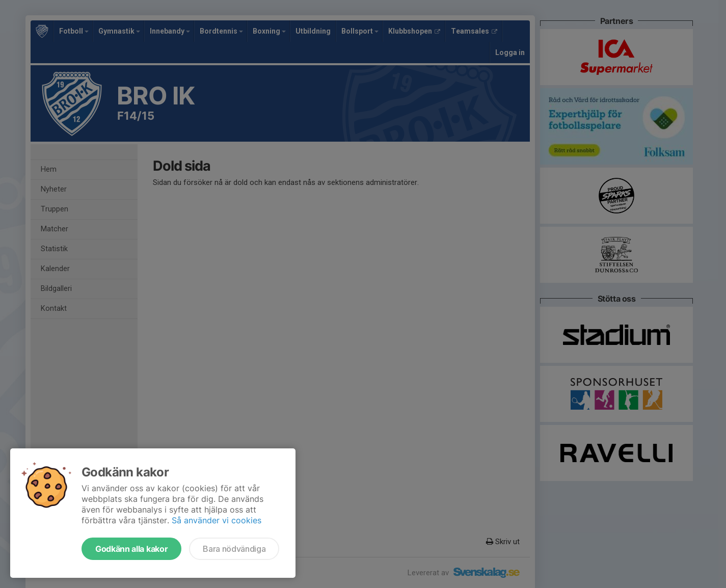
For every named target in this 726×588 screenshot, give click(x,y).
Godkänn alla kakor (131, 549)
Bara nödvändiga (234, 549)
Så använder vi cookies (217, 520)
